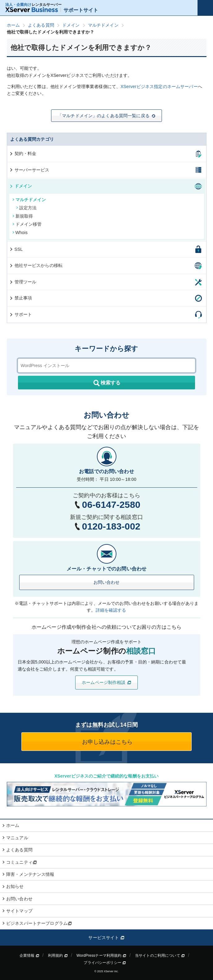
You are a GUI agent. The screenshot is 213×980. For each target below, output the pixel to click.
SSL (16, 249)
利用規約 (58, 956)
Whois (20, 233)
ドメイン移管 (27, 224)
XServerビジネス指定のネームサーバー (159, 86)
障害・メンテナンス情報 (30, 874)
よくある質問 (19, 850)
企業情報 (29, 956)
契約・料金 (23, 153)
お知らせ (15, 886)
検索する (106, 383)
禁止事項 (21, 298)
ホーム (13, 825)
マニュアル (17, 838)
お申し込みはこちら (106, 742)
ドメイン (21, 186)
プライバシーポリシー (105, 963)
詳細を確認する (111, 610)
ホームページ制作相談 (106, 682)
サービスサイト (106, 938)
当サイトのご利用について (160, 956)
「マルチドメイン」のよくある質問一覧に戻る (106, 116)
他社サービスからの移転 (36, 265)
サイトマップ (19, 911)
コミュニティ (22, 862)
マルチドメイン (29, 200)
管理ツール (23, 282)
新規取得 (23, 216)
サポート (21, 314)
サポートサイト (52, 10)
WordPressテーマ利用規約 (101, 956)
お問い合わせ (107, 582)
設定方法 (26, 208)
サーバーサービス (29, 170)
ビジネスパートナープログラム (39, 923)
